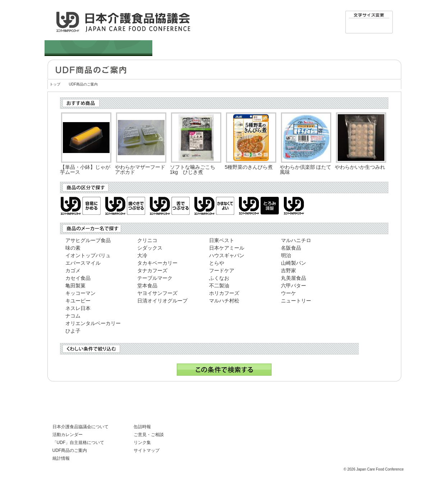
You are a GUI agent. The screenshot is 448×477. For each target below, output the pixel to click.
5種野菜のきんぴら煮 (249, 167)
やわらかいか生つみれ (360, 167)
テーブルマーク (155, 278)
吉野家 (288, 270)
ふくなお (219, 278)
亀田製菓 (75, 286)
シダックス (150, 248)
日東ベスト (222, 240)
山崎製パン (294, 263)
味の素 (73, 248)
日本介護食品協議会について (80, 427)
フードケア (222, 270)
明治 (286, 255)
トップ (55, 84)
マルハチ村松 (224, 301)
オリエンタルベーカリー (93, 323)
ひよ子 (73, 331)
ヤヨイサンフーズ (157, 293)
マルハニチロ (296, 240)
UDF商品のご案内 (70, 450)
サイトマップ (147, 450)
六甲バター (294, 286)
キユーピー (78, 301)
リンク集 (142, 443)
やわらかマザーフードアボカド (140, 170)
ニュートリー (296, 301)
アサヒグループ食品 (88, 240)
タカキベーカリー (157, 263)
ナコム (73, 316)
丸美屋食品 (294, 278)
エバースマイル (83, 263)
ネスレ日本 (78, 308)
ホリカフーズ (224, 293)
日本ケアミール (227, 248)
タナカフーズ (152, 270)
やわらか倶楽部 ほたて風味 (306, 170)
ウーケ (288, 293)
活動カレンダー (68, 435)
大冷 (142, 255)
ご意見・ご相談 (149, 435)
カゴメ (73, 270)
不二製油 (219, 286)
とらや (217, 263)
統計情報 (61, 458)
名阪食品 (291, 248)
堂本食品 (147, 286)
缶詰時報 (142, 427)
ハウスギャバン (227, 255)
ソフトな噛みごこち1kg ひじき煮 (193, 170)
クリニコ (147, 240)
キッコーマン (80, 293)
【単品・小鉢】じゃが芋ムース (85, 170)
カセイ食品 (78, 278)
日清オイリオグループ (162, 301)
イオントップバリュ (88, 255)
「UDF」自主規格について (78, 443)
